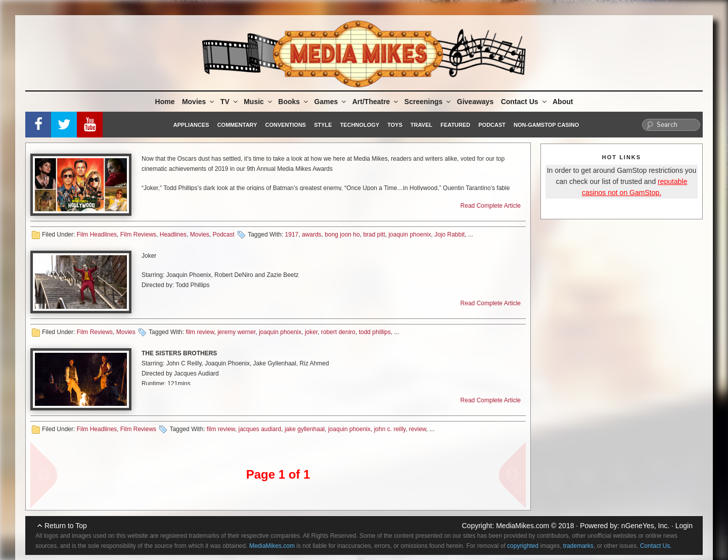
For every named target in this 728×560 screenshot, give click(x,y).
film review (200, 332)
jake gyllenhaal (305, 429)
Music (259, 102)
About (563, 102)
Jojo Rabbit (449, 235)
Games (331, 102)
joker (311, 332)
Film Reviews (138, 235)
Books (294, 102)
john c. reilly (390, 429)
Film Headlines (97, 235)
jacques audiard (260, 429)
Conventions (285, 125)
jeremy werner (236, 332)
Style (323, 125)
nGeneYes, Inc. (645, 526)
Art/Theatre (376, 102)
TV (230, 102)
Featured (455, 125)
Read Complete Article (491, 206)
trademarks (578, 546)
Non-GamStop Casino (546, 125)
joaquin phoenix (409, 235)
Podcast (492, 125)
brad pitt (374, 235)
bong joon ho (342, 235)
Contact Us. (656, 546)
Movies (199, 102)
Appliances (191, 125)
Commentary (237, 125)
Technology (360, 125)
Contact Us (525, 102)
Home (165, 102)
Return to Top (66, 526)
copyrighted (523, 546)
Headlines (173, 235)
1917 (292, 235)
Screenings (428, 102)
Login (684, 526)
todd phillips (375, 332)
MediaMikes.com (522, 526)
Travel (421, 125)
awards (312, 235)
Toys (395, 125)
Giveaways (475, 102)
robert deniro (338, 332)
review (418, 429)
